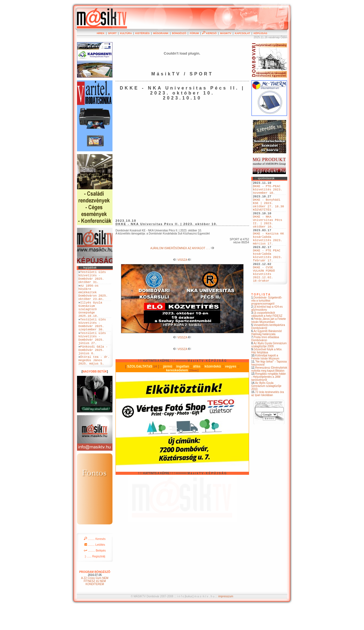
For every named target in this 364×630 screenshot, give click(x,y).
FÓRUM (194, 33)
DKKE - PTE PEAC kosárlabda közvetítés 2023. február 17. (268, 274)
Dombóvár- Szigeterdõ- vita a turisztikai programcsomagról (267, 326)
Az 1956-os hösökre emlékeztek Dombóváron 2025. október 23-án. (93, 298)
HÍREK (101, 33)
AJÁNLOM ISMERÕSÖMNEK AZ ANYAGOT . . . (182, 248)
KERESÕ (209, 33)
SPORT (112, 33)
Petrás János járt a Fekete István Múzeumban (269, 345)
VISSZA (182, 260)
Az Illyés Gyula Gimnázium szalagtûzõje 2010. (266, 411)
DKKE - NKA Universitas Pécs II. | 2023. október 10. (268, 232)
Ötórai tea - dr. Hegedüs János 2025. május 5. (94, 382)
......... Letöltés (95, 568)
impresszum (226, 620)
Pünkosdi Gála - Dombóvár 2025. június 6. (93, 370)
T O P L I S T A (261, 319)
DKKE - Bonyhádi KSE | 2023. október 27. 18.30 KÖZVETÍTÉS (268, 211)
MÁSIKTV (226, 33)
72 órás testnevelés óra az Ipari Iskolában (268, 419)
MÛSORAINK (161, 33)
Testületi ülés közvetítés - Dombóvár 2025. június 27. (92, 355)
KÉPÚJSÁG (260, 33)
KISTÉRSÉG (142, 33)
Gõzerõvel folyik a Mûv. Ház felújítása (267, 376)
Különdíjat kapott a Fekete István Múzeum (265, 382)
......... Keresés (95, 562)
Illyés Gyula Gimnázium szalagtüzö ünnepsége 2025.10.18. (90, 319)
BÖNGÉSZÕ (179, 33)
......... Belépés (95, 574)
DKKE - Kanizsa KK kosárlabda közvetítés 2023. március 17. (268, 253)
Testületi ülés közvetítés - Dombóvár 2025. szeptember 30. (92, 338)
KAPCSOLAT (242, 33)
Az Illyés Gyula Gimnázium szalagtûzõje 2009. (269, 370)
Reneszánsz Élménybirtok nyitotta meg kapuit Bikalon (269, 394)
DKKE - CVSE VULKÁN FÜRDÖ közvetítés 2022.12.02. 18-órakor (264, 297)
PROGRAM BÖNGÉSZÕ (95, 595)
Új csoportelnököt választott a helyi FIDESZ (267, 339)
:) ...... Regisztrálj (95, 580)
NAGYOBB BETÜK (95, 395)
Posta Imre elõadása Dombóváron (265, 364)
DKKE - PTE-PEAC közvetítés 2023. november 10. (268, 192)
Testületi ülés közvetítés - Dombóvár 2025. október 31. (92, 279)
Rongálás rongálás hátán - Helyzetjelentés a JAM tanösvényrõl (269, 402)
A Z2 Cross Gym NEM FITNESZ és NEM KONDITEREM (95, 604)
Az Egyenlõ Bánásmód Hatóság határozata (266, 358)
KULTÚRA (126, 33)
